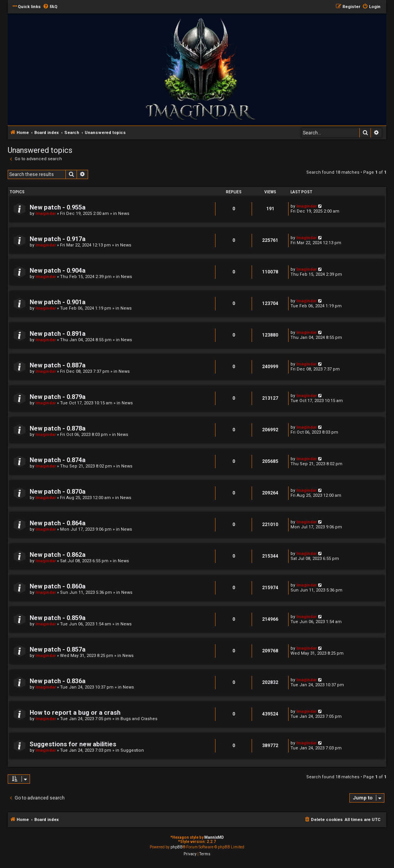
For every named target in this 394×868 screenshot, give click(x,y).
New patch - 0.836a (58, 681)
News (124, 214)
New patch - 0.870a (58, 492)
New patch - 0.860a (58, 586)
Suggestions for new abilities (73, 744)
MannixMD (214, 837)
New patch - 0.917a (58, 239)
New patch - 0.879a (58, 397)
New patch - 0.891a (58, 334)
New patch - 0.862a (58, 555)
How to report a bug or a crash (75, 713)
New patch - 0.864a (58, 523)
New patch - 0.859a (58, 618)
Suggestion (132, 750)
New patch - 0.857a (58, 649)
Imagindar (46, 214)
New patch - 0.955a (58, 207)
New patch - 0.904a (58, 271)
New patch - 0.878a (58, 428)
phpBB (177, 847)
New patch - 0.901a (58, 302)
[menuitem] (50, 7)
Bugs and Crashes (139, 719)
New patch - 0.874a (58, 460)
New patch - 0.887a (58, 365)
